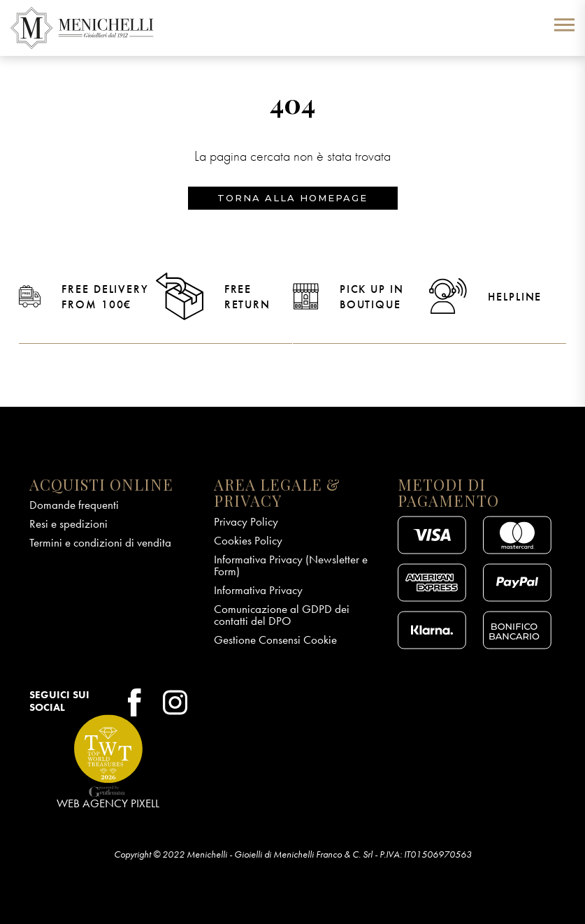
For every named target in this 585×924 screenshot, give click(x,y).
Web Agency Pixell (108, 803)
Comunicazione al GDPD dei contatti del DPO (282, 615)
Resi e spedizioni (68, 524)
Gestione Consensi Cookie (275, 640)
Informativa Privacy (258, 590)
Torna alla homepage (292, 198)
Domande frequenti (74, 505)
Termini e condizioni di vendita (100, 542)
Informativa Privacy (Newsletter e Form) (291, 565)
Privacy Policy (246, 521)
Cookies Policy (248, 540)
